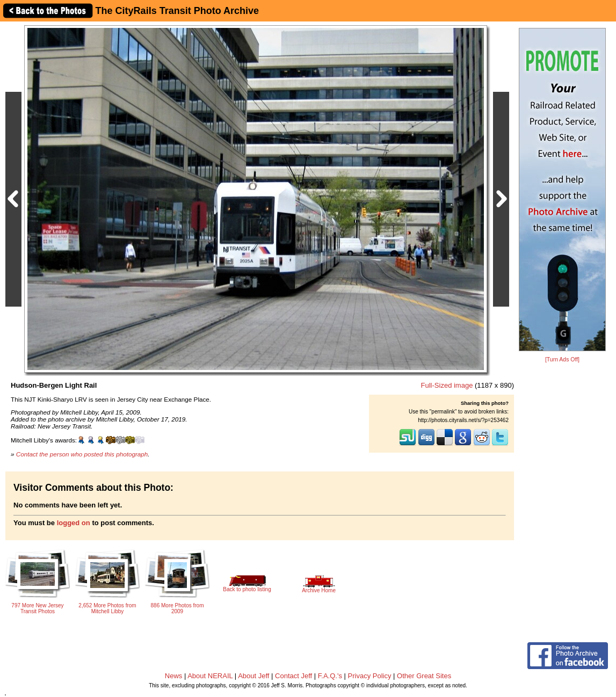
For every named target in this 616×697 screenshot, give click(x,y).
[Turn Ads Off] (562, 360)
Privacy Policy (370, 676)
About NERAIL (210, 676)
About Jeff (253, 676)
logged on (74, 523)
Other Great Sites (424, 676)
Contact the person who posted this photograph (82, 454)
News (174, 676)
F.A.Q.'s (330, 676)
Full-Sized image (447, 385)
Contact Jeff (293, 676)
